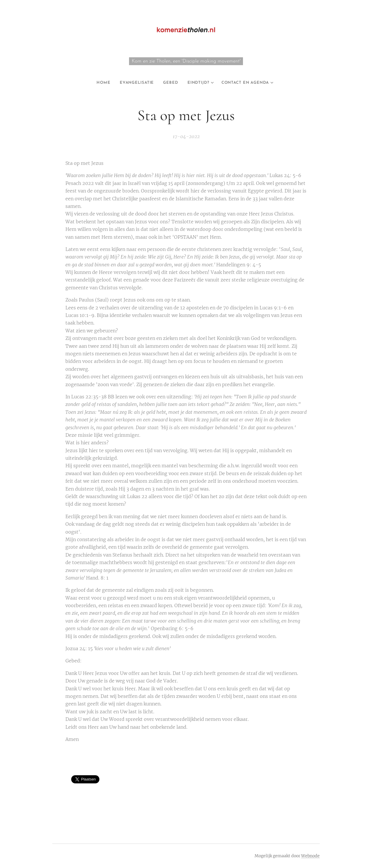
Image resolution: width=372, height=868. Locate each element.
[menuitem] (95, 83)
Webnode (310, 856)
